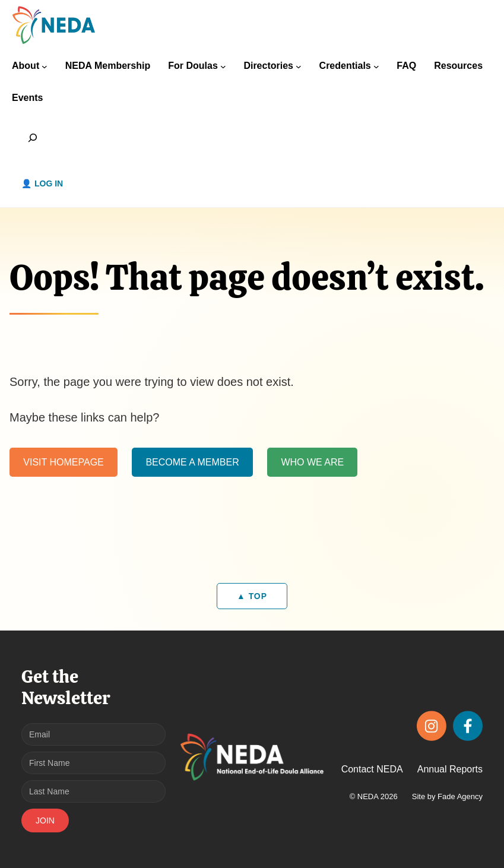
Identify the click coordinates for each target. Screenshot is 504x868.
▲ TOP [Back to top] (252, 596)
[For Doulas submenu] (223, 66)
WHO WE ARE (312, 462)
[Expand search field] (33, 137)
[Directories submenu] (299, 66)
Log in (49, 183)
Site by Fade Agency (447, 796)
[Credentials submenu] (376, 66)
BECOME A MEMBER (192, 462)
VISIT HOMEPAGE (63, 462)
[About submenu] (45, 66)
